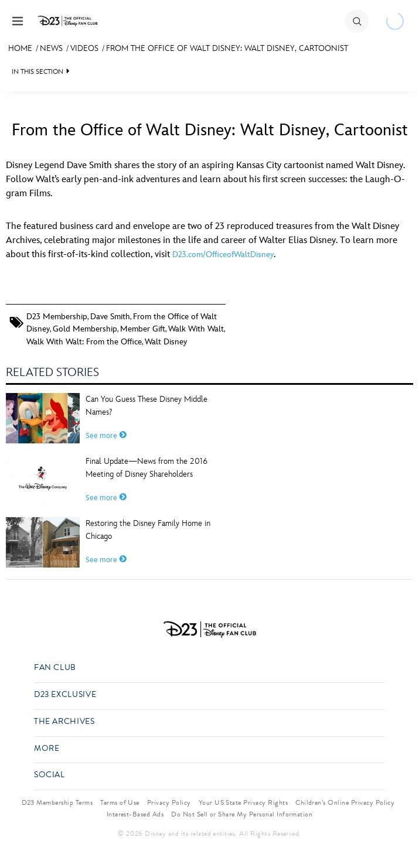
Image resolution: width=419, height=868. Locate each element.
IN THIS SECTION (38, 72)
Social (50, 775)
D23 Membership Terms (57, 802)
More (47, 749)
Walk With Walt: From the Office (84, 342)
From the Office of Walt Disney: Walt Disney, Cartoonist (227, 48)
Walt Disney (166, 342)
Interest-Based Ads (135, 814)
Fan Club (55, 668)
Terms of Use (120, 802)
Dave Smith (110, 317)
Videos (84, 48)
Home (20, 48)
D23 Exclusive (65, 695)
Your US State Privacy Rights (243, 802)
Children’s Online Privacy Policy (345, 802)
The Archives (64, 722)
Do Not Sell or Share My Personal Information (242, 814)
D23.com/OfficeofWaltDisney (223, 254)
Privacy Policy (169, 802)
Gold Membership (85, 329)
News (51, 48)
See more (106, 436)
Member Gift (143, 329)
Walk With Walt (196, 329)
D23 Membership (57, 317)
